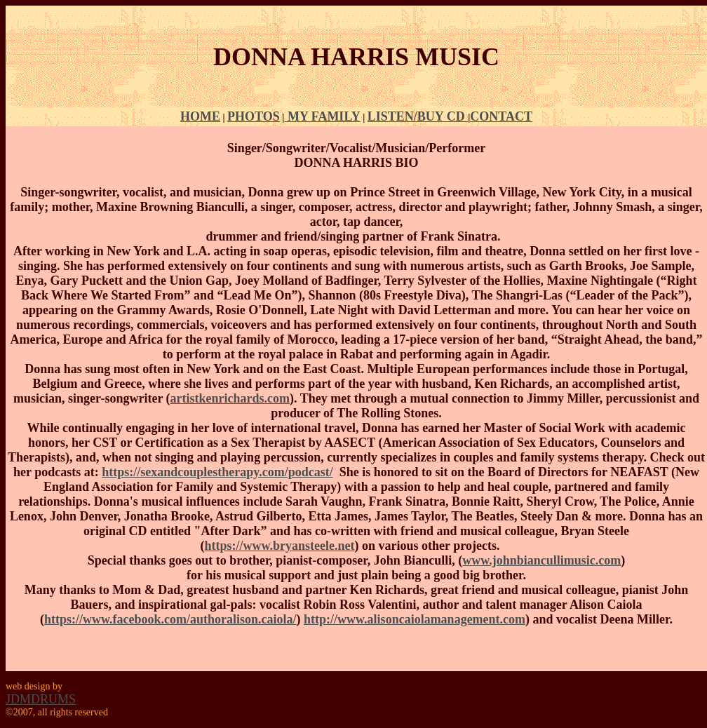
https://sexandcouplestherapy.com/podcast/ (217, 472)
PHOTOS (254, 116)
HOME (200, 116)
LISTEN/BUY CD (418, 116)
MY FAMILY (322, 116)
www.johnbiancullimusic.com (541, 560)
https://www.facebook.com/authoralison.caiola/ (170, 619)
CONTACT (501, 116)
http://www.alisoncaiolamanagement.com (415, 619)
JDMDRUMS (41, 699)
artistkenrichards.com (230, 398)
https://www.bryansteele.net (280, 546)
